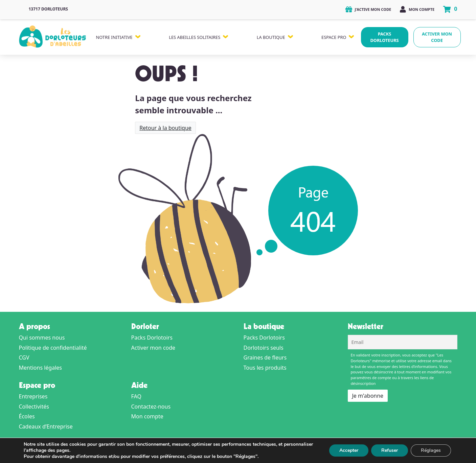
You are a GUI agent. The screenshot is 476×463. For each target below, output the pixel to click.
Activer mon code (437, 37)
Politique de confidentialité (53, 348)
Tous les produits (265, 368)
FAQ (136, 396)
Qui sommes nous (42, 338)
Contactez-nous (151, 407)
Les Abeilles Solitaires (195, 37)
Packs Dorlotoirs (152, 338)
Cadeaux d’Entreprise (46, 426)
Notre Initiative (114, 37)
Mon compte (417, 9)
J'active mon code (368, 9)
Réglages (430, 450)
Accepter (346, 450)
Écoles (27, 416)
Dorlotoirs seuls (264, 348)
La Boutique (271, 37)
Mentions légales (41, 368)
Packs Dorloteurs (384, 37)
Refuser (388, 450)
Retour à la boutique (165, 128)
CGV (24, 357)
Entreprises (33, 396)
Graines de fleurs (265, 357)
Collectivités (34, 407)
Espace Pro (334, 37)
